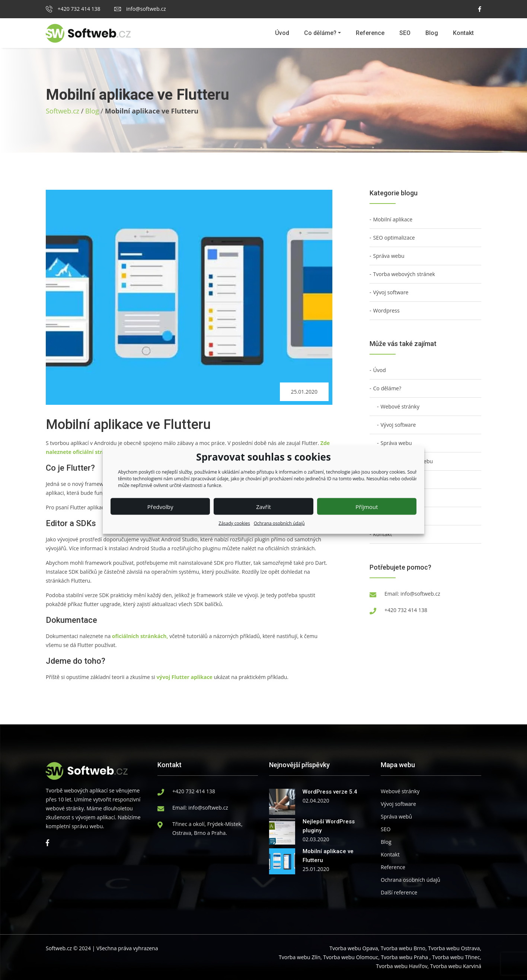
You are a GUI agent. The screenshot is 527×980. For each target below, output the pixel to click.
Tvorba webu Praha (404, 957)
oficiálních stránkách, (140, 636)
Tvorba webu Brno (403, 948)
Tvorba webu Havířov (402, 966)
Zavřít (263, 506)
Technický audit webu (407, 461)
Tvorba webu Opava (354, 948)
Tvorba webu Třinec (456, 957)
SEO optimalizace (394, 238)
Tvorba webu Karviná (456, 966)
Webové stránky (400, 406)
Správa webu (389, 256)
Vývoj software (391, 292)
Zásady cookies (234, 523)
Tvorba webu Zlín (300, 957)
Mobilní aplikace (393, 219)
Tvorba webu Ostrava (454, 948)
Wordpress (387, 310)
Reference (370, 33)
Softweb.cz (63, 111)
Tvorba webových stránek (404, 274)
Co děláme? (320, 33)
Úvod (282, 33)
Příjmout (367, 506)
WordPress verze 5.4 (330, 792)
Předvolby (160, 506)
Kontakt (463, 33)
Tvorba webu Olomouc (351, 957)
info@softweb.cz (140, 9)
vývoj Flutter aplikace (184, 677)
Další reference (399, 892)
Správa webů (396, 816)
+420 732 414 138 (73, 9)
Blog (432, 33)
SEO (405, 33)
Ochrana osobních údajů (279, 523)
